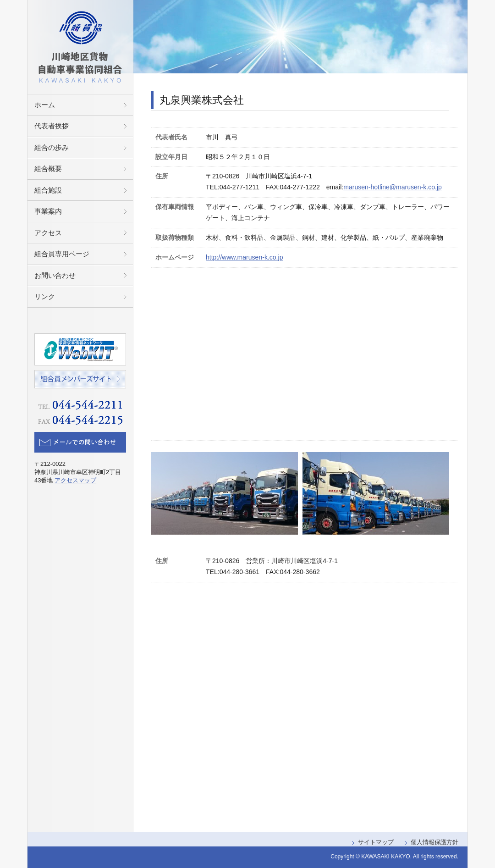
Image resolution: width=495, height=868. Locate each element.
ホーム (45, 105)
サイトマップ (376, 842)
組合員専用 (62, 254)
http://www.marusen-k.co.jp (244, 257)
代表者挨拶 (52, 126)
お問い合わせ (55, 275)
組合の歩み (52, 147)
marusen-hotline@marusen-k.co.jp (393, 187)
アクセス (48, 233)
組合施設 (48, 190)
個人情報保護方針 (434, 842)
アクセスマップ (75, 480)
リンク (45, 296)
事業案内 (48, 211)
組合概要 (48, 169)
